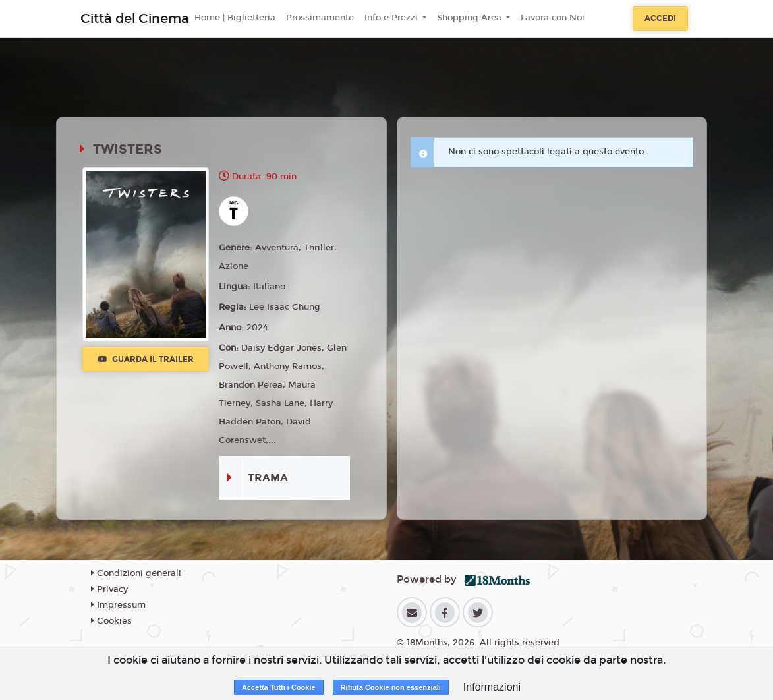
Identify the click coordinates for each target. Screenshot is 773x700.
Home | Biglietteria (235, 18)
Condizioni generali (136, 573)
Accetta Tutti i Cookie (279, 687)
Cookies (111, 621)
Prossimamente (320, 18)
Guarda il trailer (146, 359)
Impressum (118, 605)
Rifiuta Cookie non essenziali (391, 687)
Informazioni (492, 687)
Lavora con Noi (553, 18)
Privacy (109, 589)
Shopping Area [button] (471, 18)
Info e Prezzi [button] (392, 18)
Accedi (660, 18)
